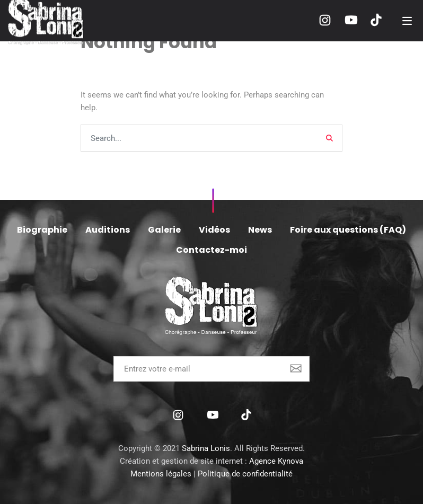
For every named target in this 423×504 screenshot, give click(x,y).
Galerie (164, 230)
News (260, 230)
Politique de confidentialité (245, 474)
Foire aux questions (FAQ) (348, 230)
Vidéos (214, 230)
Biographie (42, 230)
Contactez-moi (211, 250)
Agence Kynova (276, 461)
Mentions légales (161, 474)
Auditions (108, 230)
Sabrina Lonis (206, 448)
